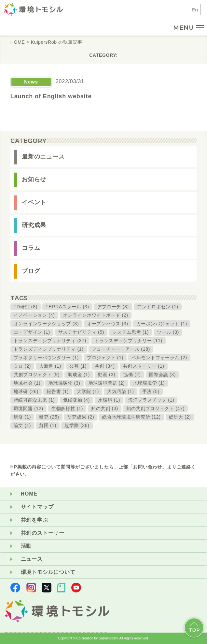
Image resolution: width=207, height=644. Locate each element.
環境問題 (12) (28, 408)
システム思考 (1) (131, 332)
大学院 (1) (88, 391)
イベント (34, 202)
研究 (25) (49, 417)
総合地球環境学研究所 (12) (131, 417)
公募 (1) (78, 366)
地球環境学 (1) (149, 383)
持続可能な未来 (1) (34, 400)
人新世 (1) (50, 366)
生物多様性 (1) (67, 408)
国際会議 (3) (163, 375)
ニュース (32, 559)
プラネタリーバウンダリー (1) (46, 358)
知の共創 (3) (105, 408)
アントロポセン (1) (158, 307)
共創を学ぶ (34, 520)
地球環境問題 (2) (107, 383)
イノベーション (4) (34, 315)
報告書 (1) (58, 391)
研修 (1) (22, 417)
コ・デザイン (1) (32, 332)
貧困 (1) (48, 425)
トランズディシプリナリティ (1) (49, 349)
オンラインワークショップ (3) (46, 324)
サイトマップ (37, 507)
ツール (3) (168, 332)
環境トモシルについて (48, 572)
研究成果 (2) (81, 417)
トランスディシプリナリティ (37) (50, 341)
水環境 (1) (109, 400)
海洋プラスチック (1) (151, 400)
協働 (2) (132, 375)
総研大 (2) (180, 417)
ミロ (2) (22, 366)
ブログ (31, 271)
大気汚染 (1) (121, 391)
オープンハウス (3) (108, 324)
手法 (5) (151, 391)
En (195, 10)
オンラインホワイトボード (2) (96, 315)
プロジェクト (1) (105, 358)
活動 (26, 546)
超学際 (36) (77, 425)
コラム (31, 248)
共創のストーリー (43, 533)
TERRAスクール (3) (67, 307)
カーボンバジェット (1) (162, 324)
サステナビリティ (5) (81, 332)
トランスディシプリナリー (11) (128, 341)
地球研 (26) (26, 391)
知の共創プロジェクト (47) (155, 408)
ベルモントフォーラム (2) (159, 358)
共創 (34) (105, 366)
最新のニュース (43, 157)
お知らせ (34, 179)
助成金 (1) (79, 375)
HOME (29, 494)
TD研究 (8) (26, 307)
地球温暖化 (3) (64, 383)
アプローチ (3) (113, 307)
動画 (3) (107, 375)
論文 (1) (22, 425)
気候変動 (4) (77, 400)
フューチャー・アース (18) (121, 349)
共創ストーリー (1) (144, 366)
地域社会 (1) (27, 383)
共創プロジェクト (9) (37, 375)
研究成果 (34, 225)
